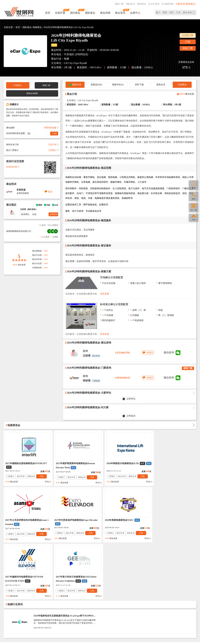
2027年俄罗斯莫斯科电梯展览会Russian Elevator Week (73, 466)
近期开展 (60, 13)
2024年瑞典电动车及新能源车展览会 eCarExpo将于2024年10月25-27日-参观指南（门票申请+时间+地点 (65, 560)
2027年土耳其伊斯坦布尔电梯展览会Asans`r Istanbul (173, 466)
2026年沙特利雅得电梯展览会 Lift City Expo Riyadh (69, 27)
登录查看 (105, 294)
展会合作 (67, 593)
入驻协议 (41, 593)
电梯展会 (37, 27)
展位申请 (21, 476)
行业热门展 (188, 35)
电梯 (67, 59)
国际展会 (90, 13)
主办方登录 (154, 4)
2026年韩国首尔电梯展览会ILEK (122, 465)
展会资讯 (120, 13)
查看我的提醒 (51, 128)
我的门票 (119, 4)
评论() (46, 482)
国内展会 (75, 13)
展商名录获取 (32, 93)
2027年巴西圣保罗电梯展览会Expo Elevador (27, 522)
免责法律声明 (54, 593)
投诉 (50, 192)
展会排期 (105, 13)
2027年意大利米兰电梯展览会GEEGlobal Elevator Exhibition (171, 522)
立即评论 (131, 399)
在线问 (150, 353)
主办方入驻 (146, 623)
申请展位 (18, 85)
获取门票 (188, 48)
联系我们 (20, 593)
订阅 (188, 42)
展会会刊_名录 (80, 593)
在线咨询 (128, 623)
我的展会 (142, 4)
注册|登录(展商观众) (186, 4)
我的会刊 (130, 4)
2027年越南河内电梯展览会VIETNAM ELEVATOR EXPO (121, 522)
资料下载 (139, 85)
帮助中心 (9, 593)
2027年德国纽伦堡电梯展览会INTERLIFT (26, 465)
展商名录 (161, 85)
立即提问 (131, 416)
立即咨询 (53, 214)
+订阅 (54, 134)
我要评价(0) (118, 85)
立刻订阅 (53, 145)
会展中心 (135, 13)
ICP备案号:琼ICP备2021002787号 (89, 617)
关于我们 (31, 593)
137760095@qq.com (139, 613)
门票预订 (10, 476)
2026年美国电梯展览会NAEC (71, 520)
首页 (48, 13)
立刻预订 (53, 150)
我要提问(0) (96, 85)
